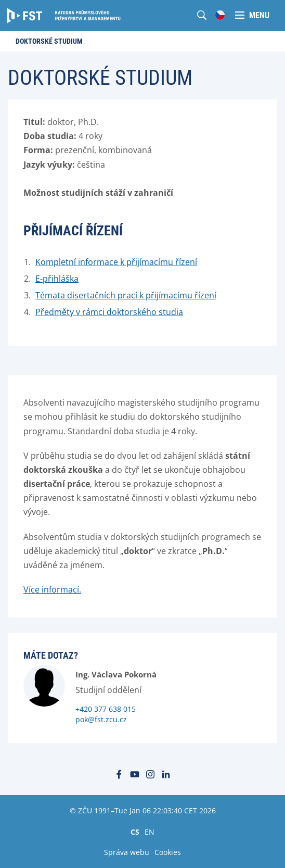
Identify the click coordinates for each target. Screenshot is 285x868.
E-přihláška (57, 279)
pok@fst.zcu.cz (101, 719)
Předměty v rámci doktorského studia (109, 312)
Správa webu (127, 852)
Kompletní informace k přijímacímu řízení (116, 262)
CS (135, 832)
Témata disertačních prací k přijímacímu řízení (126, 295)
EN (150, 832)
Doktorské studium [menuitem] (49, 41)
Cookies (168, 852)
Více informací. (52, 589)
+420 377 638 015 (106, 709)
